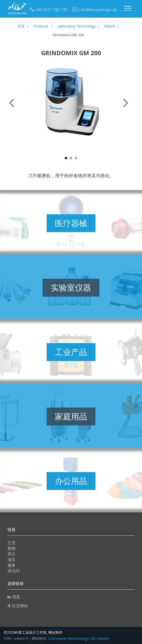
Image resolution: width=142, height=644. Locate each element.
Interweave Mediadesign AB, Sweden (79, 638)
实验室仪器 (71, 288)
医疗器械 (71, 223)
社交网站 (18, 606)
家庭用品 (71, 416)
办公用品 (71, 481)
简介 (12, 554)
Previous (13, 108)
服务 (12, 565)
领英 (14, 597)
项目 (12, 560)
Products (41, 26)
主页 (21, 26)
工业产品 (71, 352)
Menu (128, 8)
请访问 (14, 571)
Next (129, 108)
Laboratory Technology (76, 26)
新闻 (12, 548)
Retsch (110, 26)
